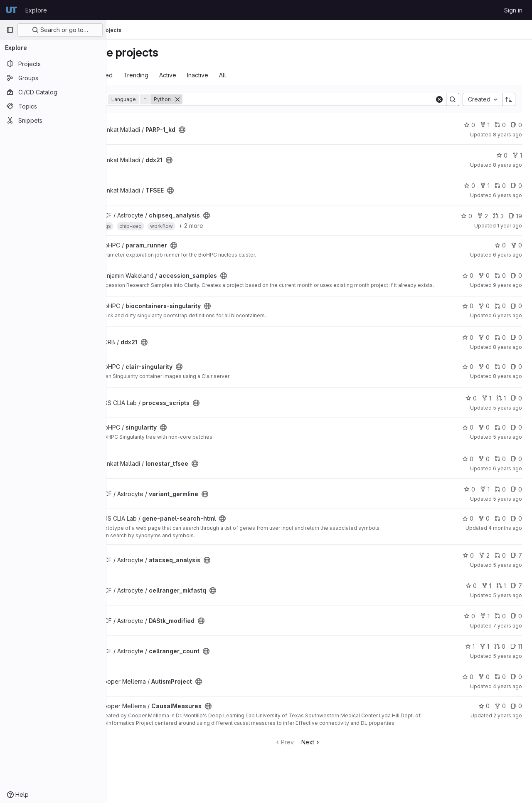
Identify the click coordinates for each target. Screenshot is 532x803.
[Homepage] (12, 10)
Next (333, 747)
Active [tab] (211, 75)
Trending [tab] (180, 75)
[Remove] (221, 99)
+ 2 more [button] (235, 226)
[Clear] (439, 99)
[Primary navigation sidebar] (10, 30)
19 (515, 216)
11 (516, 652)
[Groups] (53, 78)
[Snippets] (53, 120)
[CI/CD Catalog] (53, 92)
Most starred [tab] (139, 75)
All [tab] (266, 75)
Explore (36, 10)
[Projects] (53, 64)
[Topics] (53, 106)
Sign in (513, 10)
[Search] (330, 99)
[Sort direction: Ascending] (509, 99)
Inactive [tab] (241, 75)
